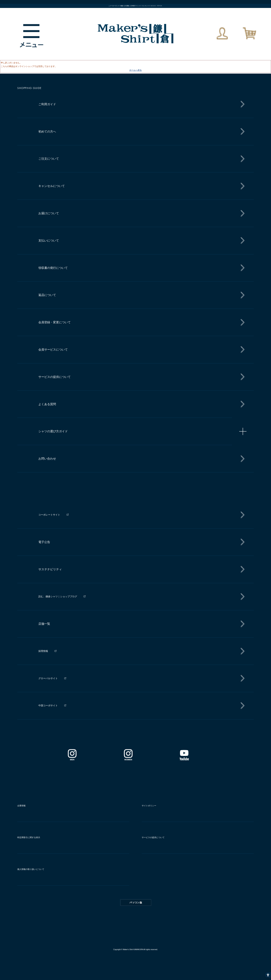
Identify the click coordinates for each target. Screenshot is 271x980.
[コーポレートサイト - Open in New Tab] (140, 515)
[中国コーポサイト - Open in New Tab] (140, 706)
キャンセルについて (52, 186)
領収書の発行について (53, 268)
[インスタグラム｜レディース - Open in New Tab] (128, 759)
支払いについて (49, 241)
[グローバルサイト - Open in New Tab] (140, 678)
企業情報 (21, 806)
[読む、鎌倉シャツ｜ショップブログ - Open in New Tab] (140, 597)
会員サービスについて (53, 350)
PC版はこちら (136, 903)
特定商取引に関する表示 (29, 837)
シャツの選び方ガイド (53, 431)
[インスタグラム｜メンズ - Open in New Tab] (72, 759)
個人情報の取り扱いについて (31, 869)
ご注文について (49, 159)
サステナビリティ (50, 569)
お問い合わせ (47, 459)
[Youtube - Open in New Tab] (184, 759)
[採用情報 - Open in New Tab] (140, 651)
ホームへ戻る (135, 70)
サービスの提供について (55, 377)
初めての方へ (47, 132)
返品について (47, 295)
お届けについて (49, 213)
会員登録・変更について (55, 322)
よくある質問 (47, 404)
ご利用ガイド (47, 104)
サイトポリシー (149, 806)
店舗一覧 (44, 624)
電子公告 (44, 542)
